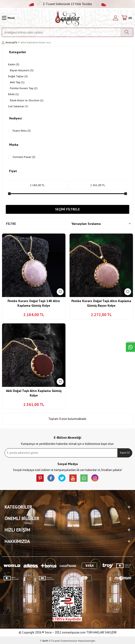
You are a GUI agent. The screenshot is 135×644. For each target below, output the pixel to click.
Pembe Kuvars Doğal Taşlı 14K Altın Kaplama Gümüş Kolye (34, 303)
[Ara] (127, 32)
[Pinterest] (40, 478)
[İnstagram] (95, 478)
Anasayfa (9, 42)
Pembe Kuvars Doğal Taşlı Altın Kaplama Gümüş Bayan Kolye (101, 303)
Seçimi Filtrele (67, 209)
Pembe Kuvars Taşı (24, 88)
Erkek (13, 94)
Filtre (11, 224)
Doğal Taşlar (18, 76)
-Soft (44, 641)
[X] (62, 478)
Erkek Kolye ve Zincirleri (27, 100)
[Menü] (8, 18)
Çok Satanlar (18, 106)
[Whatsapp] (84, 478)
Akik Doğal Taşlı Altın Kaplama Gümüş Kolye (34, 393)
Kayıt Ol (125, 453)
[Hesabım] (116, 18)
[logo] (68, 18)
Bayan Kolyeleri (22, 70)
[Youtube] (73, 478)
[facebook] (51, 478)
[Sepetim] (127, 18)
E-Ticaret (54, 641)
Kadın (14, 64)
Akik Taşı (17, 82)
